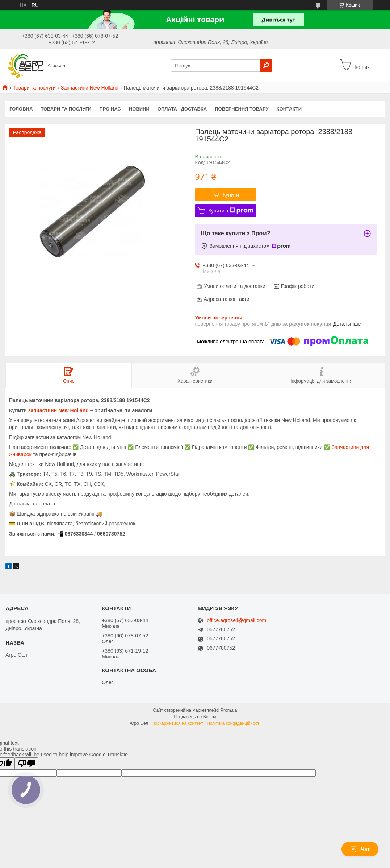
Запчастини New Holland (90, 88)
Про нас (110, 109)
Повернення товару (242, 109)
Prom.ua (229, 710)
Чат (360, 849)
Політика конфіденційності (234, 723)
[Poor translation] (26, 763)
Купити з (231, 211)
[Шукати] (266, 66)
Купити (231, 195)
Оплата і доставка (182, 109)
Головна (21, 109)
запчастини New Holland (58, 410)
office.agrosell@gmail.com (236, 621)
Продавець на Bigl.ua (195, 717)
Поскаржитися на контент (177, 723)
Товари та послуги (34, 88)
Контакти (289, 109)
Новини (139, 109)
